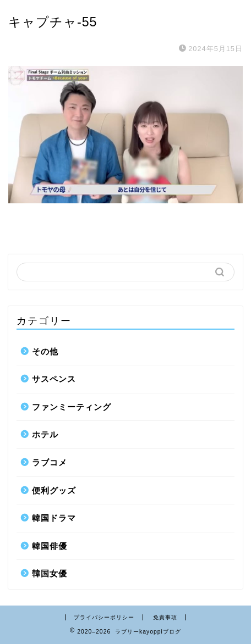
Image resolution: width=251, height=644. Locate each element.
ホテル (45, 434)
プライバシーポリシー (104, 617)
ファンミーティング (72, 407)
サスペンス (54, 379)
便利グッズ (54, 490)
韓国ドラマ (54, 518)
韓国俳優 (50, 546)
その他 (45, 351)
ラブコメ (50, 462)
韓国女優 (50, 573)
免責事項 (165, 617)
